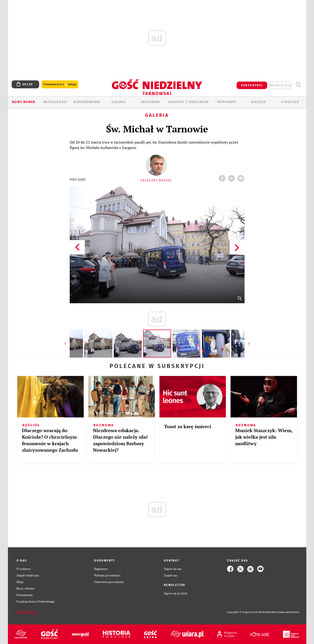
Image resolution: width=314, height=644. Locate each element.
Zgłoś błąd (27, 612)
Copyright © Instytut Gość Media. (247, 612)
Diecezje (258, 102)
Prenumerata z (60, 84)
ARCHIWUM (150, 102)
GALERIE (119, 102)
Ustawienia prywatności (109, 582)
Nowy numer (24, 102)
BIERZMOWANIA (87, 102)
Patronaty (227, 102)
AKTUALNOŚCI (55, 102)
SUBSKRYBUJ (252, 85)
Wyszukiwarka (298, 85)
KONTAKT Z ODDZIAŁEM (189, 102)
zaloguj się (280, 85)
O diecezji (290, 102)
